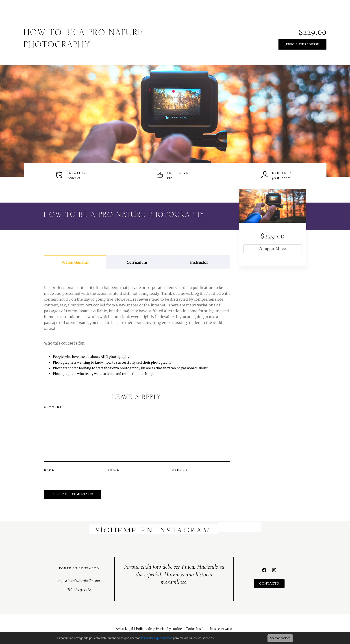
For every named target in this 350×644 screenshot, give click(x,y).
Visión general (75, 263)
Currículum (137, 263)
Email (113, 470)
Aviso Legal (124, 629)
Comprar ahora (273, 249)
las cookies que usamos (157, 638)
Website (180, 470)
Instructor (199, 263)
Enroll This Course (302, 44)
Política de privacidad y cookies (160, 629)
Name (49, 470)
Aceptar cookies (280, 638)
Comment (53, 407)
